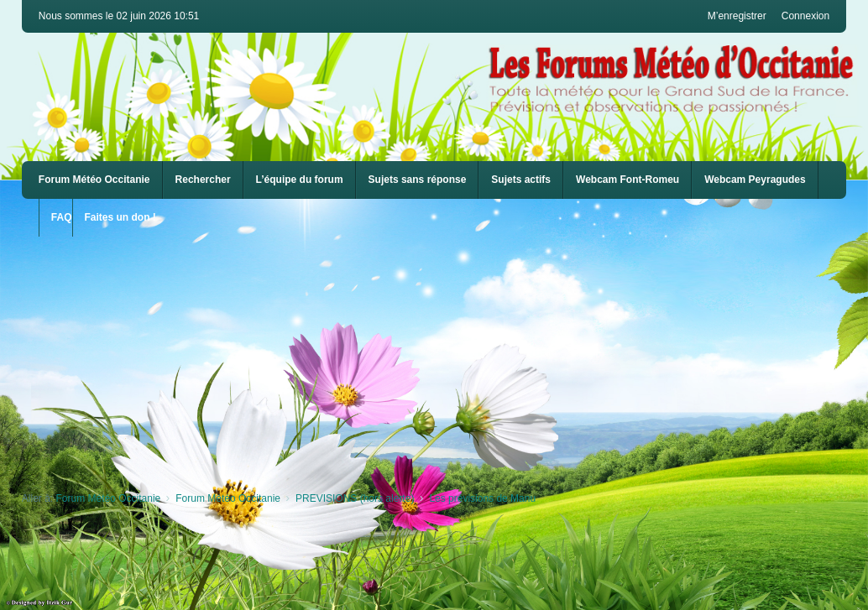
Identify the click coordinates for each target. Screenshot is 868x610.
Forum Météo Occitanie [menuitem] (94, 180)
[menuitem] (627, 180)
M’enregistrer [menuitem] (737, 16)
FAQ (62, 217)
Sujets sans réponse (418, 180)
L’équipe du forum (300, 180)
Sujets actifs (521, 180)
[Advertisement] (445, 354)
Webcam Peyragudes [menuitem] (755, 180)
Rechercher (203, 180)
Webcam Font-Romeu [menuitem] (627, 180)
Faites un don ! (120, 217)
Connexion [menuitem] (805, 16)
